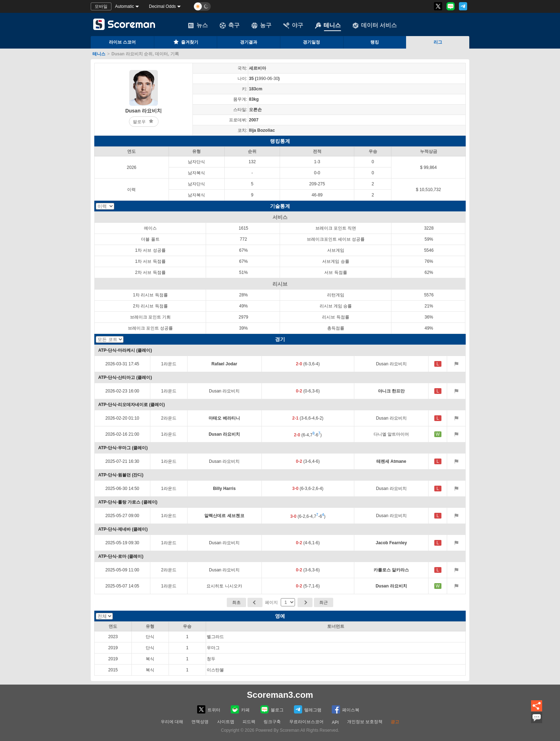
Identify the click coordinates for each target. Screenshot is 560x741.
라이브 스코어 (122, 42)
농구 (261, 25)
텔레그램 (308, 709)
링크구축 (272, 722)
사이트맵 (226, 722)
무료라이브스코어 (306, 722)
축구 (230, 25)
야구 (293, 25)
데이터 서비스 (375, 25)
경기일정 (311, 42)
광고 (395, 722)
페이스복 (346, 709)
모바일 (101, 6)
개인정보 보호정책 (365, 722)
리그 (438, 42)
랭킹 (375, 42)
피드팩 (249, 722)
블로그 (272, 709)
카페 (240, 709)
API (335, 722)
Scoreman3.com (280, 695)
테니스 (328, 25)
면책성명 (200, 722)
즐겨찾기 (185, 42)
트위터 (209, 709)
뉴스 (198, 25)
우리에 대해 (172, 722)
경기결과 (249, 42)
